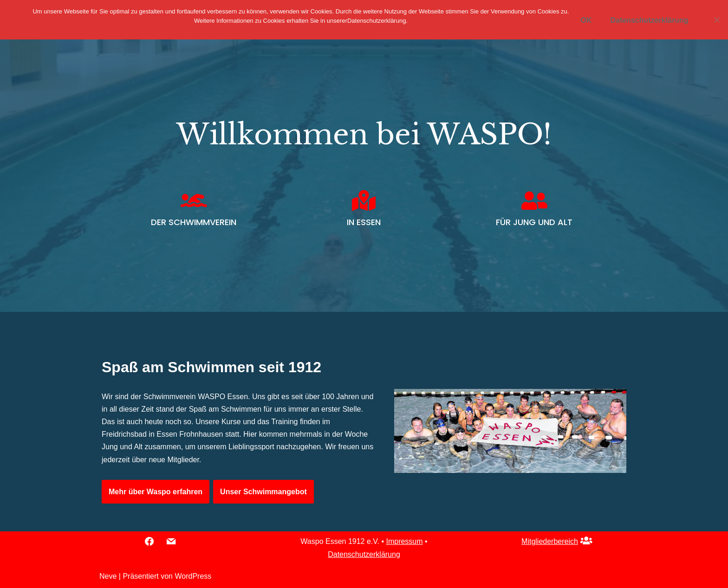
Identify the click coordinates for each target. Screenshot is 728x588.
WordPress (193, 576)
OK (586, 20)
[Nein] (716, 19)
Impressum (404, 541)
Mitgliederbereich (550, 541)
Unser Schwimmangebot (263, 492)
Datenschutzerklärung (364, 554)
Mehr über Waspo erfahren (156, 492)
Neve (108, 576)
